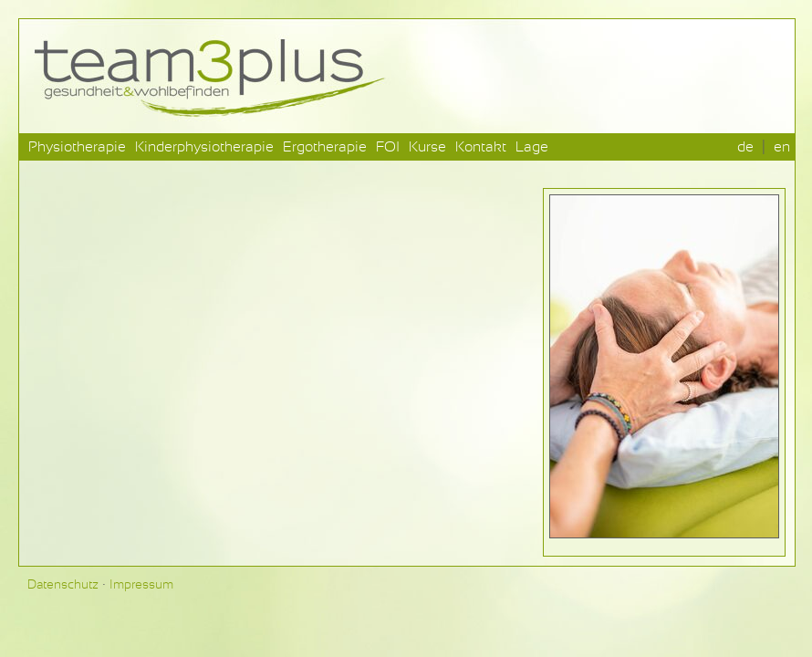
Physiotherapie (77, 147)
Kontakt (481, 147)
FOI (388, 147)
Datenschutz (63, 585)
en (782, 147)
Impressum (141, 585)
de (745, 147)
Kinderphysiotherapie (204, 147)
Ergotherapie (325, 147)
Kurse (427, 147)
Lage (532, 147)
